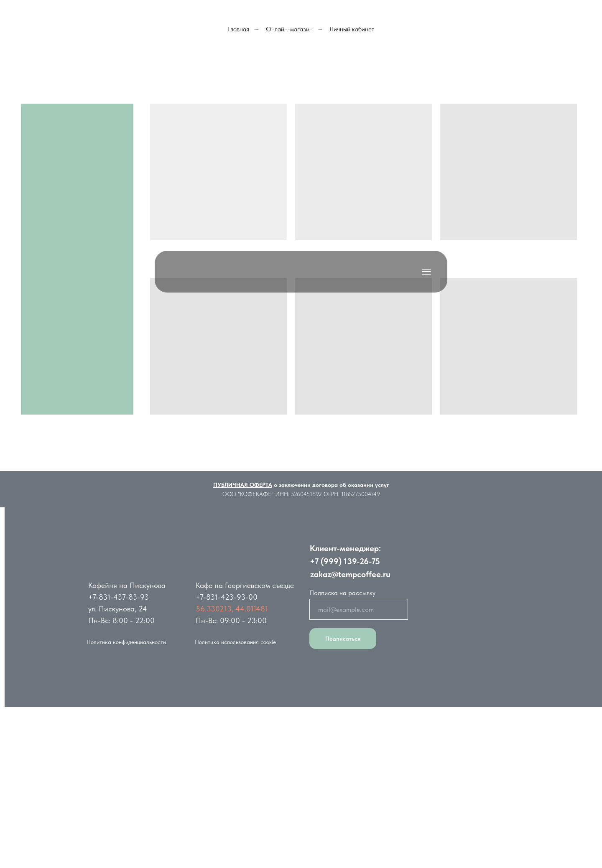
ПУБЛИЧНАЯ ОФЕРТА (243, 485)
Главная (239, 29)
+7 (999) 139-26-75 (345, 561)
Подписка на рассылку (342, 593)
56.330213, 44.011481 (232, 609)
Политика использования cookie (235, 642)
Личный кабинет (352, 29)
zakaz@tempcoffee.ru (350, 574)
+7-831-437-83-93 (119, 597)
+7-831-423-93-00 (227, 597)
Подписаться (343, 639)
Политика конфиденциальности (126, 642)
